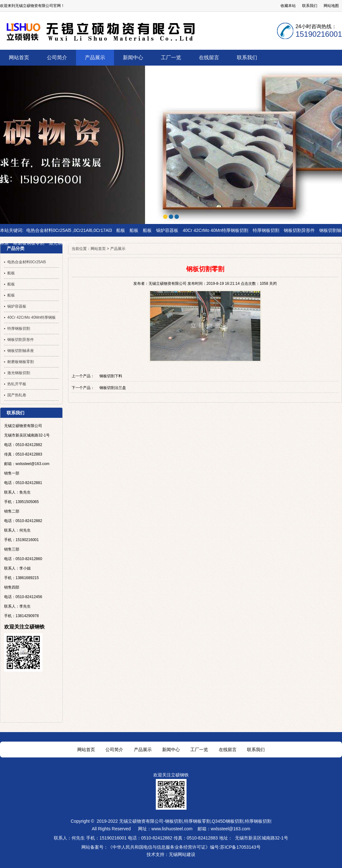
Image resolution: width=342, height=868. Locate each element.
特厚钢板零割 (197, 821)
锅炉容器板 (167, 230)
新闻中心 (171, 750)
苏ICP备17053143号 (240, 847)
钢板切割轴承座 (21, 351)
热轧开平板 (17, 384)
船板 (121, 230)
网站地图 (331, 6)
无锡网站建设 (182, 854)
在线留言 (228, 750)
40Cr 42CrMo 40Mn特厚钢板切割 (215, 230)
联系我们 (310, 6)
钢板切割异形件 (299, 230)
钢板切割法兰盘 (113, 388)
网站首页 (98, 249)
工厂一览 (199, 750)
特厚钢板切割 (266, 230)
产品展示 (118, 249)
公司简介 (114, 750)
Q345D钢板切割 (227, 821)
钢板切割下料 (111, 376)
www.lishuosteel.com (172, 829)
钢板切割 (174, 821)
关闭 (273, 284)
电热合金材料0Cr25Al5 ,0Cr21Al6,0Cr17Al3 (69, 230)
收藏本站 (288, 6)
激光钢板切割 (62, 243)
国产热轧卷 (17, 395)
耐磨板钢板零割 (29, 243)
